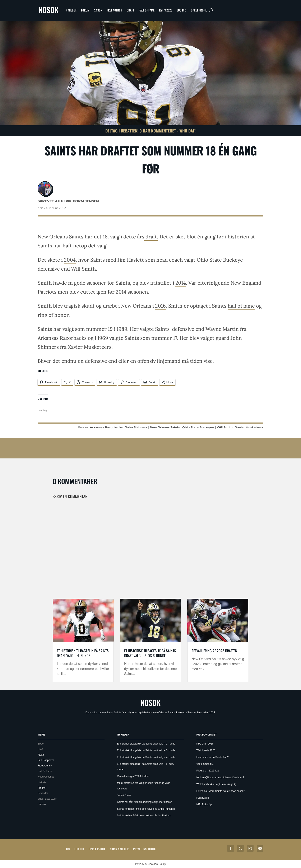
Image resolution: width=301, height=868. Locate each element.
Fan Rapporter (46, 760)
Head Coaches (46, 777)
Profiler (42, 788)
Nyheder (71, 10)
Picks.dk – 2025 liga (208, 771)
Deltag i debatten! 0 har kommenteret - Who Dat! (150, 131)
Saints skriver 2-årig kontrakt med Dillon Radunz (144, 816)
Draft (130, 10)
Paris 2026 (166, 10)
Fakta (41, 755)
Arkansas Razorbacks (106, 427)
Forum (85, 10)
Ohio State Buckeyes (198, 427)
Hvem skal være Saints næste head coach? (221, 791)
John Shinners (136, 427)
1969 (103, 338)
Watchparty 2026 (206, 750)
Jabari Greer (124, 795)
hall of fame (241, 306)
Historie (42, 782)
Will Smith (225, 427)
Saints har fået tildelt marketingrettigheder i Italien (145, 802)
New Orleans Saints (165, 427)
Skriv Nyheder (119, 849)
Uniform (42, 804)
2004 (70, 260)
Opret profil (199, 10)
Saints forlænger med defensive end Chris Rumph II (146, 809)
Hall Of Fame (147, 10)
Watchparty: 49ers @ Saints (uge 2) (216, 784)
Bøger (41, 744)
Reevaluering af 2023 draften (214, 651)
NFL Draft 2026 (205, 744)
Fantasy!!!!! (203, 798)
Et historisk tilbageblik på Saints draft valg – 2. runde (146, 744)
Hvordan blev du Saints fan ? (213, 757)
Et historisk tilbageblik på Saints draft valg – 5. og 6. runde (150, 653)
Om (68, 849)
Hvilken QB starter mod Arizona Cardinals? (220, 778)
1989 (122, 329)
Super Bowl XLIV (47, 799)
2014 (181, 283)
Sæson (98, 10)
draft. (151, 237)
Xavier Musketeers (249, 427)
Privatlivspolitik (144, 849)
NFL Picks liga (204, 804)
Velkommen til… (206, 764)
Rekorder (43, 793)
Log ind (182, 10)
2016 (160, 306)
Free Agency (114, 10)
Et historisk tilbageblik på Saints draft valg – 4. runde (83, 653)
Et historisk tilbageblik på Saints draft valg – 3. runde (146, 750)
